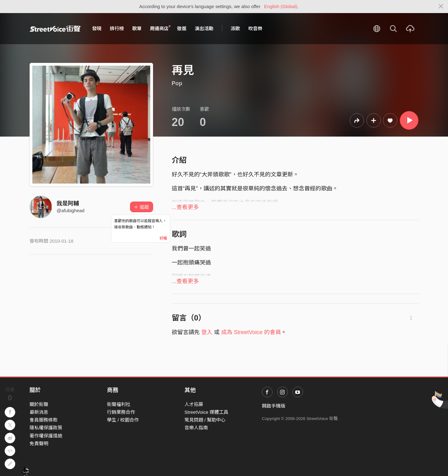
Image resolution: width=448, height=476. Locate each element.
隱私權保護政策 (46, 428)
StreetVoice (55, 29)
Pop (177, 83)
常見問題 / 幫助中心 (205, 420)
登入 (207, 332)
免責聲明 (39, 443)
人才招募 (194, 404)
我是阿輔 (68, 203)
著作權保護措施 (46, 436)
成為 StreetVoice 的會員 (251, 332)
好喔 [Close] (163, 238)
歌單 (137, 28)
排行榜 (117, 28)
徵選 (182, 28)
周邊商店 (160, 28)
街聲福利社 (119, 404)
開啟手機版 (274, 406)
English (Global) (281, 6)
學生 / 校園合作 (123, 420)
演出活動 (204, 28)
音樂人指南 (196, 428)
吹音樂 (255, 28)
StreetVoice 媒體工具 (206, 412)
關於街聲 (39, 404)
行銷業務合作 (121, 412)
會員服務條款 (44, 420)
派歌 (235, 28)
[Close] (441, 7)
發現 (97, 28)
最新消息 (39, 412)
